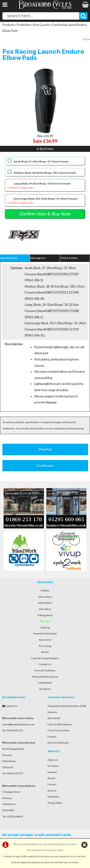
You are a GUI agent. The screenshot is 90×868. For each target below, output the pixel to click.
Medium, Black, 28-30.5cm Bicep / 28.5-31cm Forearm (45, 173)
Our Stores (45, 689)
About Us (53, 760)
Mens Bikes (45, 597)
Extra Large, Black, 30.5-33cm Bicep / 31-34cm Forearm (45, 201)
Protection (24, 25)
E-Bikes (45, 590)
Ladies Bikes (45, 603)
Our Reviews (45, 466)
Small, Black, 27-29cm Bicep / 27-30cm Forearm (41, 161)
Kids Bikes (45, 609)
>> (88, 39)
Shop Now (45, 449)
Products (8, 25)
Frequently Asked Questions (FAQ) (67, 706)
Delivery (52, 712)
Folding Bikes (45, 615)
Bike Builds (54, 718)
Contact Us (45, 664)
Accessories (45, 640)
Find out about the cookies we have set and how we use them (45, 862)
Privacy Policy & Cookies (45, 677)
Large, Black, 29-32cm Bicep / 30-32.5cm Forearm (45, 186)
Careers (52, 784)
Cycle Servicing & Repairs (45, 658)
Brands (45, 652)
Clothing (45, 627)
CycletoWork (45, 683)
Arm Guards (41, 25)
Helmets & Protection (45, 633)
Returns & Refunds (58, 743)
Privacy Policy (55, 803)
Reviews (52, 772)
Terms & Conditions (45, 670)
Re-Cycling (45, 646)
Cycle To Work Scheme (60, 724)
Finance (52, 737)
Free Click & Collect (58, 730)
